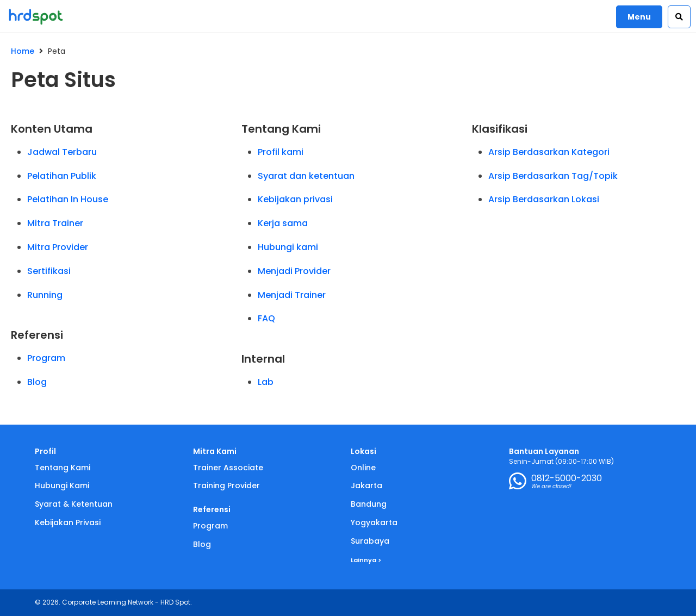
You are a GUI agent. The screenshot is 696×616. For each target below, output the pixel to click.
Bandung (369, 504)
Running (45, 295)
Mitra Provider (58, 247)
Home (23, 51)
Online (363, 468)
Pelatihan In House (68, 199)
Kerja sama (283, 223)
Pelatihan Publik (62, 176)
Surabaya (370, 541)
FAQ (266, 318)
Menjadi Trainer (292, 295)
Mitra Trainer (55, 223)
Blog (37, 382)
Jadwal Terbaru (62, 152)
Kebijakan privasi (295, 199)
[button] (679, 17)
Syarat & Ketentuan (74, 504)
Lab (266, 382)
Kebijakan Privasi (68, 522)
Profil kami (281, 152)
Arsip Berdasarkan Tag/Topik (553, 176)
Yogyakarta (374, 522)
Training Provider (226, 486)
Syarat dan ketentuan (306, 176)
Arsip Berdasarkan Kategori (549, 152)
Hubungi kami (288, 247)
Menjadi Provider (294, 271)
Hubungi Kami (62, 486)
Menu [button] (639, 17)
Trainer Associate (228, 468)
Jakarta (366, 486)
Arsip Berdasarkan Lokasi (544, 199)
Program (46, 358)
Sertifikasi (49, 271)
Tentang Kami (63, 468)
